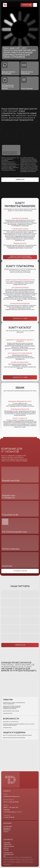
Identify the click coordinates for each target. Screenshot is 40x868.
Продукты (7, 828)
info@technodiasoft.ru (11, 796)
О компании (8, 826)
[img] (35, 5)
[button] (27, 5)
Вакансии (7, 830)
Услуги (6, 832)
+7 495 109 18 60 (9, 817)
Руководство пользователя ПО (8, 855)
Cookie (6, 850)
